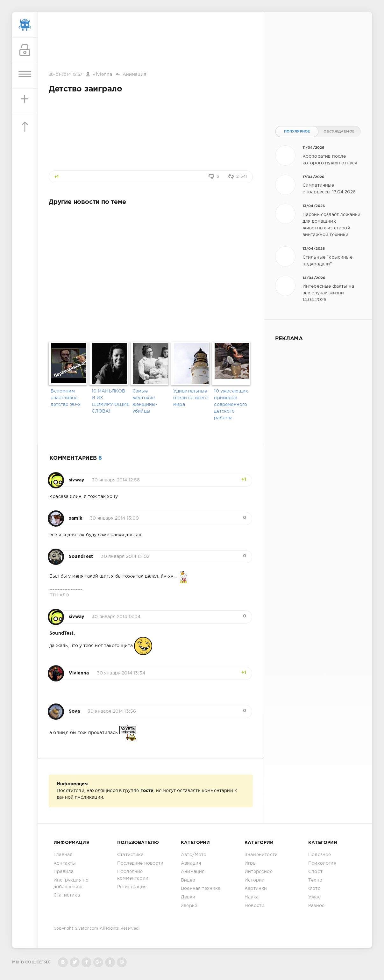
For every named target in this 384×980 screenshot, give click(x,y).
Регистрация (132, 887)
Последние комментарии (133, 875)
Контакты (65, 863)
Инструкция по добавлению (71, 884)
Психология (322, 863)
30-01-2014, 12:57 (65, 75)
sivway (76, 480)
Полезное (320, 855)
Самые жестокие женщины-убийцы (145, 401)
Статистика (67, 895)
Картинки (256, 889)
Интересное (259, 872)
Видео (188, 880)
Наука (252, 897)
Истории (255, 880)
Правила (64, 872)
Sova (74, 711)
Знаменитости (261, 855)
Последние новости (140, 863)
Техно (315, 880)
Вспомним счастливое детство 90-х (66, 398)
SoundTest (81, 557)
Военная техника (201, 889)
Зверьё (189, 906)
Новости (254, 906)
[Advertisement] (151, 42)
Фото (314, 889)
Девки (188, 897)
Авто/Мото (194, 855)
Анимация (134, 75)
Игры (251, 863)
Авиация (191, 863)
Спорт (315, 872)
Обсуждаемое (339, 132)
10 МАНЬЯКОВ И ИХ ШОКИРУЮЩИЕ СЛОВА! (110, 401)
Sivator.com (87, 929)
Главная (63, 855)
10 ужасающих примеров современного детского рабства (231, 405)
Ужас (314, 897)
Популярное (297, 132)
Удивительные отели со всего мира (190, 398)
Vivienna (102, 75)
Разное (316, 906)
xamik (75, 518)
